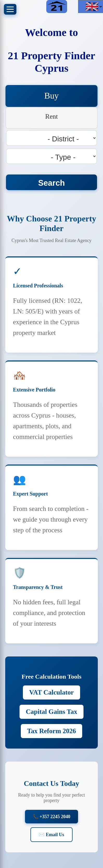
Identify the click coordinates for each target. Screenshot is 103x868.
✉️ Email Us (51, 835)
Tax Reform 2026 (51, 731)
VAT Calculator (51, 692)
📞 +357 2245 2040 (52, 817)
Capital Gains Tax (51, 712)
